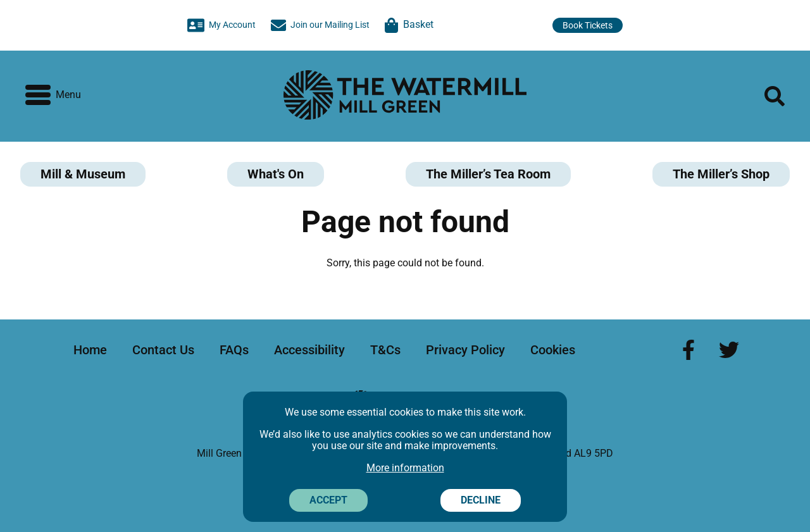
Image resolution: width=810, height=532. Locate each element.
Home (90, 350)
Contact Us (163, 350)
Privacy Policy (465, 350)
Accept (328, 500)
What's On (276, 174)
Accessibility (309, 350)
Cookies (553, 350)
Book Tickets (588, 25)
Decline (481, 500)
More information (405, 468)
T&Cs (385, 350)
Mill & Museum (83, 174)
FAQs (234, 350)
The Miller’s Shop (721, 174)
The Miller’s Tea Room (488, 174)
